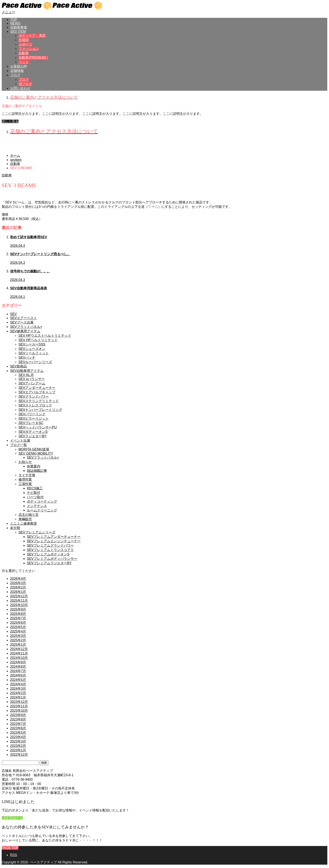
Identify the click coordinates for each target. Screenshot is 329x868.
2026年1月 (18, 592)
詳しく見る (10, 121)
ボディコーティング (42, 501)
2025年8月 (18, 614)
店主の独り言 (29, 515)
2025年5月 (18, 627)
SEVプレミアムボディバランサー (52, 559)
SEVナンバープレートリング (40, 410)
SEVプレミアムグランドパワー (50, 545)
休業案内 (34, 466)
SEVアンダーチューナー (37, 388)
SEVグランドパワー (34, 396)
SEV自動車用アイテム (27, 371)
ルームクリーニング (42, 510)
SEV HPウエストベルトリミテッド (45, 336)
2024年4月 (18, 684)
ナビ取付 (34, 493)
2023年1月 (18, 750)
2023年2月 (18, 746)
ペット (24, 62)
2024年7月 (18, 671)
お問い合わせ (20, 88)
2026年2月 (18, 587)
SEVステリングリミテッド (39, 401)
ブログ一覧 (18, 445)
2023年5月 (18, 733)
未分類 (15, 528)
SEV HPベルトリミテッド (38, 340)
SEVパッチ (27, 358)
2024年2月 (18, 693)
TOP (14, 20)
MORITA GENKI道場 (34, 449)
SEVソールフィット (34, 353)
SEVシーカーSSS (32, 344)
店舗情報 (17, 71)
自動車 (24, 53)
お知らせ (25, 462)
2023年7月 (18, 724)
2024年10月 (19, 658)
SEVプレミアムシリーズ (37, 532)
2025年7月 (18, 618)
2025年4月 (18, 631)
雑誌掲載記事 (37, 471)
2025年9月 (18, 609)
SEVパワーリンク (32, 414)
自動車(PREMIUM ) (33, 58)
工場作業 (25, 484)
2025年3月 (18, 636)
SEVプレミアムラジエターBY (49, 563)
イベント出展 (20, 440)
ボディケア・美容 (32, 36)
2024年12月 (19, 649)
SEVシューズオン (32, 349)
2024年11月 (19, 653)
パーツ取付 (35, 497)
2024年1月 (18, 697)
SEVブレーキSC (31, 423)
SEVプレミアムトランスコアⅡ (50, 550)
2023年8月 (18, 719)
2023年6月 (18, 728)
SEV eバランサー (32, 379)
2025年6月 (18, 623)
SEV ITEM (18, 32)
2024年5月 (18, 680)
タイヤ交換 (27, 475)
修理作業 (25, 479)
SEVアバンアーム (32, 383)
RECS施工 (35, 488)
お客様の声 (19, 66)
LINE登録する (12, 818)
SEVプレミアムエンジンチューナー (54, 541)
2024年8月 (18, 667)
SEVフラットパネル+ (26, 327)
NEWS (15, 23)
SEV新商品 (18, 366)
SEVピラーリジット (34, 418)
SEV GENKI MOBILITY (36, 453)
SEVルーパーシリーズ (35, 362)
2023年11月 (19, 706)
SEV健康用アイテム (25, 331)
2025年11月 (19, 601)
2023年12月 (19, 702)
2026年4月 (18, 579)
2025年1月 (18, 645)
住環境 (24, 40)
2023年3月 (18, 741)
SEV (13, 314)
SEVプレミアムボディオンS (48, 554)
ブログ (15, 75)
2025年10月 (19, 605)
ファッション (29, 49)
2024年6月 (18, 675)
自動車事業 (19, 27)
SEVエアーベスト (23, 318)
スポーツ (25, 44)
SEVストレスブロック (35, 405)
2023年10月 (19, 711)
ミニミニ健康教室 (23, 523)
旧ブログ (25, 84)
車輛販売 (25, 519)
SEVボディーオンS (33, 432)
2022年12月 (19, 755)
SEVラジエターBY (32, 436)
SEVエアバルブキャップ (37, 392)
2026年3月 (18, 583)
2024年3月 (18, 689)
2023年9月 (18, 715)
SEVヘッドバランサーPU (38, 427)
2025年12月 (19, 596)
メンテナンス (37, 506)
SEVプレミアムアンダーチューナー (54, 537)
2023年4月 (18, 737)
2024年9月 (18, 662)
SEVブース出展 (22, 322)
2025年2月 (18, 640)
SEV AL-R (26, 375)
